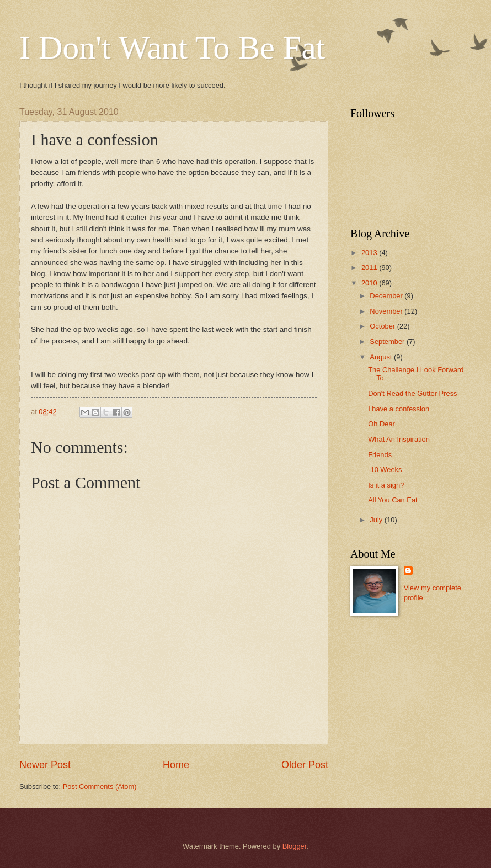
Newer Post (45, 765)
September (388, 342)
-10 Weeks (385, 470)
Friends (380, 455)
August (382, 357)
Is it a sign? (386, 485)
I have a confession (399, 409)
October (383, 326)
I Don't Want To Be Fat (172, 47)
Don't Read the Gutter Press (412, 393)
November (387, 311)
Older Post (305, 765)
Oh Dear (381, 424)
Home (176, 765)
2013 (370, 253)
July (377, 520)
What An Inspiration (399, 439)
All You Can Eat (393, 500)
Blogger (295, 846)
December (387, 296)
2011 (370, 268)
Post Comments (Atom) (100, 787)
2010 (370, 283)
